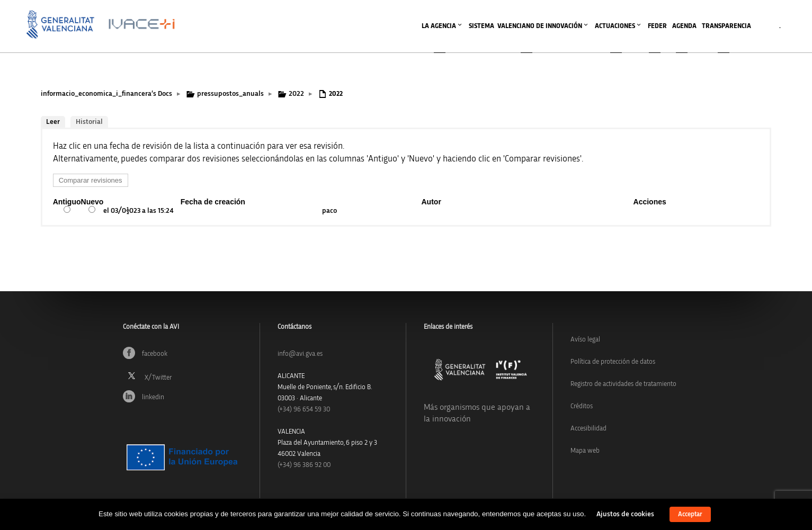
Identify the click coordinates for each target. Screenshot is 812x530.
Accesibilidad (588, 429)
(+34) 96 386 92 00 (304, 465)
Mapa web (585, 451)
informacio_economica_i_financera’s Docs (106, 94)
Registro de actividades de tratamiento (623, 384)
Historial (89, 122)
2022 (296, 94)
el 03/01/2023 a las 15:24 (139, 211)
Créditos (582, 406)
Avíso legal (585, 340)
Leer (53, 122)
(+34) (304, 410)
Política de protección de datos (613, 362)
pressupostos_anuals (230, 94)
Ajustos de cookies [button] (625, 514)
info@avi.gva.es (300, 354)
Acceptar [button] (690, 514)
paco (329, 211)
